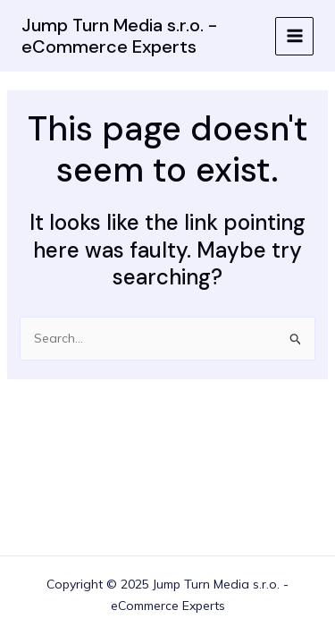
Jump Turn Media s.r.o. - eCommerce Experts (119, 36)
